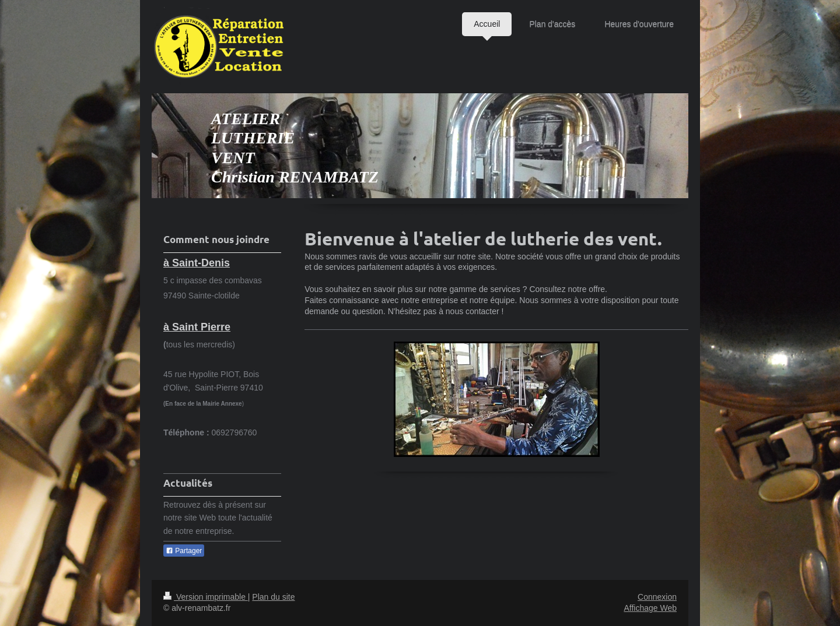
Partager (184, 551)
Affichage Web (650, 608)
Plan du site (273, 597)
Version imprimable (206, 597)
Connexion (657, 597)
